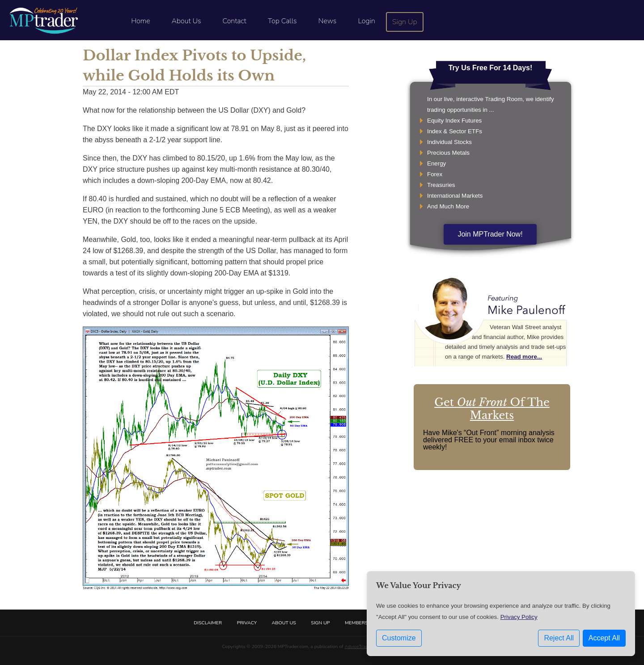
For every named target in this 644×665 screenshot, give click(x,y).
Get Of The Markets (492, 409)
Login (366, 21)
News (328, 21)
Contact (235, 21)
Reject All (559, 638)
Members (356, 623)
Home (140, 21)
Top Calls (282, 21)
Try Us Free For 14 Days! (491, 68)
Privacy (247, 623)
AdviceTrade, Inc (362, 646)
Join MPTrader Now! (490, 234)
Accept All (604, 638)
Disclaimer (208, 623)
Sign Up (405, 22)
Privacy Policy (519, 617)
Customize (399, 638)
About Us (186, 21)
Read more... (524, 357)
